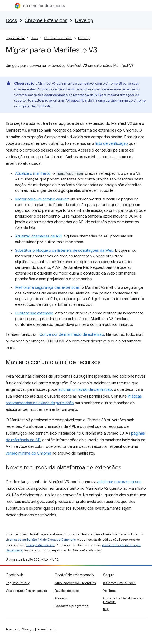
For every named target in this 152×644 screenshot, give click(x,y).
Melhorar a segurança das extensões (47, 288)
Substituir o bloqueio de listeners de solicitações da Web (64, 251)
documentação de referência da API (72, 95)
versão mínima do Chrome (28, 453)
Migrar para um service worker (42, 199)
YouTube (109, 591)
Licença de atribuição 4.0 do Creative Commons (41, 540)
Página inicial (15, 38)
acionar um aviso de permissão (85, 390)
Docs (11, 21)
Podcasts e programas (71, 606)
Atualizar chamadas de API (38, 236)
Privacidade (47, 629)
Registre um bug (18, 583)
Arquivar (61, 598)
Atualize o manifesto (33, 174)
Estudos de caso (67, 591)
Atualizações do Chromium (75, 583)
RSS (106, 610)
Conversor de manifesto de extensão (72, 335)
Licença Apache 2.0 (40, 545)
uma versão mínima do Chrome (122, 100)
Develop (84, 21)
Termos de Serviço (19, 629)
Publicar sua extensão (34, 313)
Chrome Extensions (46, 21)
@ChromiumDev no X (119, 583)
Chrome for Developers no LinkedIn (123, 600)
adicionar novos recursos (119, 482)
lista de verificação (112, 144)
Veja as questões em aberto (26, 591)
